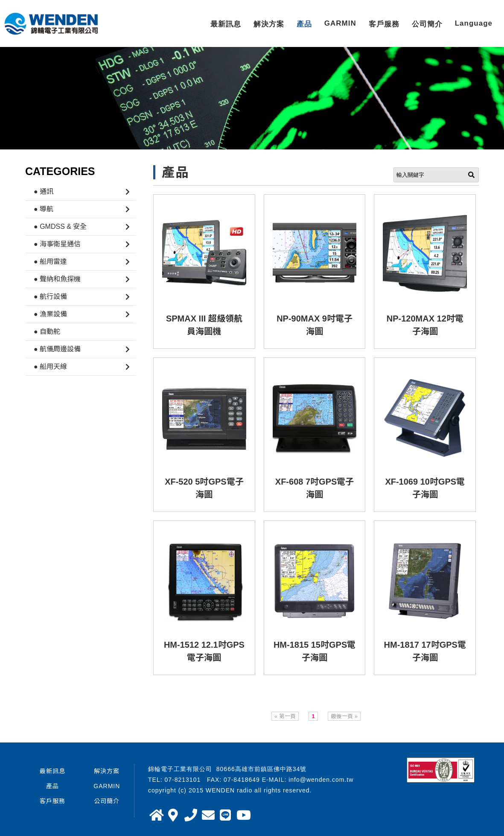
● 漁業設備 (50, 314)
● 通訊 (44, 191)
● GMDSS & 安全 (60, 227)
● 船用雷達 (50, 262)
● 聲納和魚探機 (57, 279)
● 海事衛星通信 (57, 244)
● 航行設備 (50, 297)
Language (474, 23)
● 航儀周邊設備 (57, 349)
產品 (304, 24)
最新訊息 (226, 24)
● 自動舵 (47, 332)
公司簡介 (427, 24)
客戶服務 (384, 24)
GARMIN (340, 23)
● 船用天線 (50, 367)
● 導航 (44, 209)
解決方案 (269, 24)
